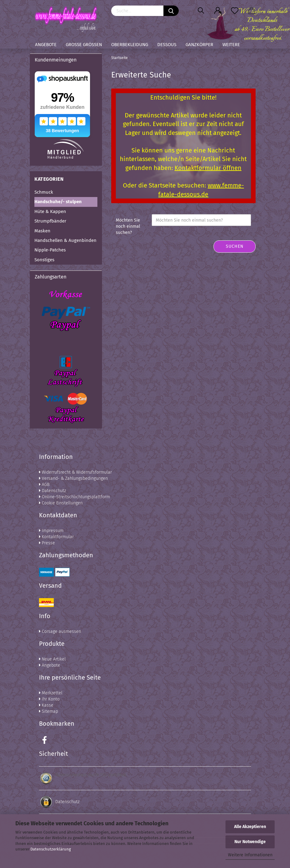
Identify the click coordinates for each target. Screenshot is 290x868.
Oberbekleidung (130, 45)
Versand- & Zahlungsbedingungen (73, 478)
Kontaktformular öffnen (208, 168)
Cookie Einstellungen (61, 503)
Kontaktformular (56, 537)
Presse (47, 543)
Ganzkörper (199, 45)
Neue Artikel (52, 659)
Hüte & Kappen (50, 211)
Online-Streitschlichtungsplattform (74, 497)
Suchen (235, 246)
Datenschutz (53, 491)
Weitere (231, 45)
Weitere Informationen (250, 855)
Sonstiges (44, 260)
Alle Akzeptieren (250, 827)
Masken (42, 231)
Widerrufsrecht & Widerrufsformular (75, 472)
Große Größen (84, 45)
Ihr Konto (49, 699)
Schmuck (44, 192)
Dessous (167, 45)
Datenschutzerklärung (51, 849)
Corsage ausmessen (60, 631)
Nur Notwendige (250, 842)
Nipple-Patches (50, 250)
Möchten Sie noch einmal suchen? (128, 226)
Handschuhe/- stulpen (58, 202)
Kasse (46, 705)
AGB (44, 485)
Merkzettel (51, 693)
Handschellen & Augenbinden (65, 240)
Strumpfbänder (50, 221)
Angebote (46, 45)
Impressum (51, 531)
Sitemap (49, 711)
